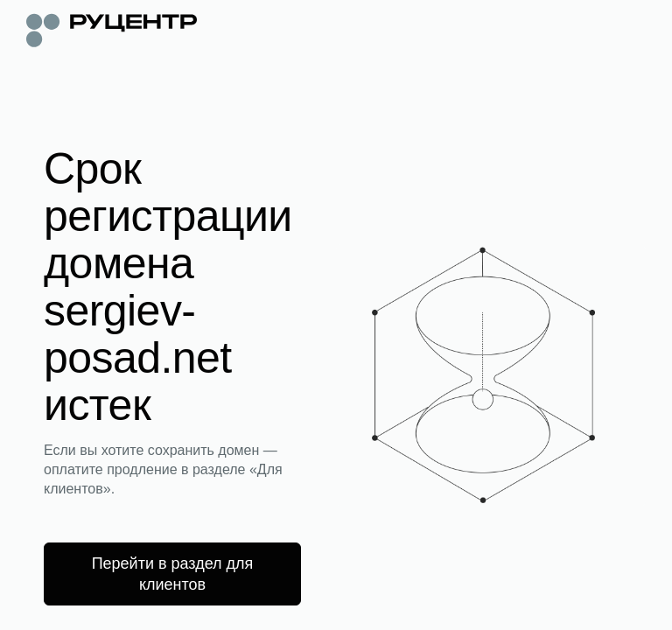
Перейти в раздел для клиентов (173, 574)
